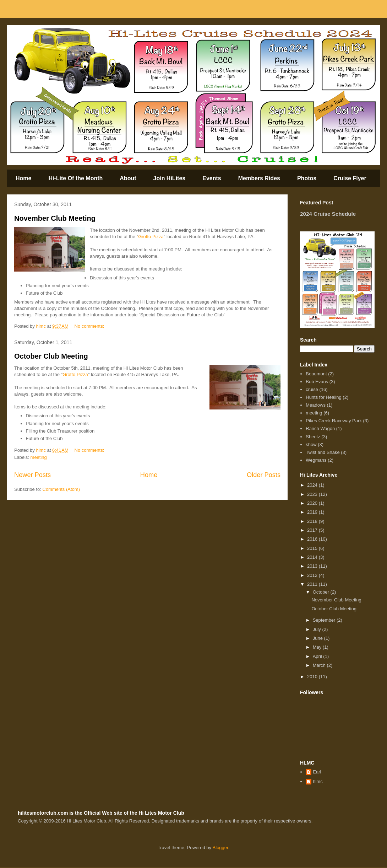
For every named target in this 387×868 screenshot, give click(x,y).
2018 (313, 521)
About (128, 178)
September (325, 620)
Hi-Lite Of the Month (75, 178)
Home (23, 178)
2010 (313, 677)
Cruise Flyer (350, 178)
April (318, 656)
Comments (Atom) (61, 489)
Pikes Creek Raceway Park (334, 421)
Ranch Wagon (320, 428)
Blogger (220, 848)
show (311, 444)
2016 (313, 539)
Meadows (316, 405)
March (320, 665)
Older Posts (264, 475)
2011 (313, 584)
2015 (313, 548)
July (318, 629)
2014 (313, 557)
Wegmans (316, 460)
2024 (313, 485)
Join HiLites (170, 178)
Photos (307, 178)
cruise (312, 389)
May (318, 647)
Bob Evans (317, 382)
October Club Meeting (51, 356)
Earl (317, 772)
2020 (313, 503)
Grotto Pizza (151, 237)
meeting (39, 457)
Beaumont (316, 374)
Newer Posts (32, 475)
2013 (313, 566)
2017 (313, 530)
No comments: (90, 326)
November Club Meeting (55, 218)
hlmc (318, 781)
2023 (313, 494)
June (318, 638)
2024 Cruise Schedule (328, 214)
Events (212, 178)
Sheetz (313, 437)
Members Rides (259, 178)
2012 (313, 575)
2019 (313, 512)
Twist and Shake (323, 452)
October (322, 592)
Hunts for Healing (323, 397)
